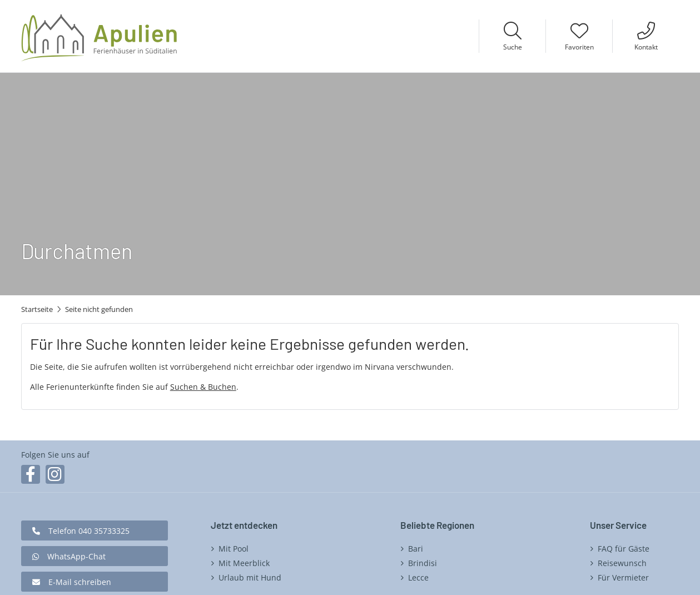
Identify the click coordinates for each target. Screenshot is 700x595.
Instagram (55, 474)
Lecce (418, 577)
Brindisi (423, 563)
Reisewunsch (622, 563)
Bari (416, 549)
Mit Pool (234, 549)
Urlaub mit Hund (250, 577)
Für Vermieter (623, 577)
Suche (513, 47)
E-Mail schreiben (80, 582)
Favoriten (579, 47)
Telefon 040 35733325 (89, 531)
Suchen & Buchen (203, 387)
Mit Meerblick (244, 563)
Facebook (31, 474)
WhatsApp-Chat (76, 556)
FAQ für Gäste (624, 549)
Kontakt (646, 47)
